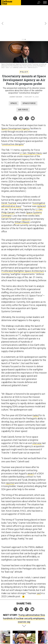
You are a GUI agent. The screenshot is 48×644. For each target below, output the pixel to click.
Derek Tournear (9, 187)
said (39, 577)
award (31, 458)
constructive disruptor (13, 128)
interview (37, 427)
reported (10, 467)
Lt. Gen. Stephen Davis (31, 137)
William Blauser (22, 206)
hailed (36, 399)
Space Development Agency (15, 112)
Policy (24, 56)
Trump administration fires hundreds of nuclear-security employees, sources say (24, 602)
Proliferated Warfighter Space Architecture (23, 255)
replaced (41, 190)
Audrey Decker (16, 81)
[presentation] (2, 625)
